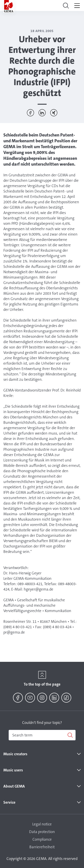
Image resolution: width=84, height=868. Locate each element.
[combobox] (42, 735)
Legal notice (42, 824)
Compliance (42, 839)
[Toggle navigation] (66, 6)
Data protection (42, 832)
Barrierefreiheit (42, 847)
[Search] (42, 735)
